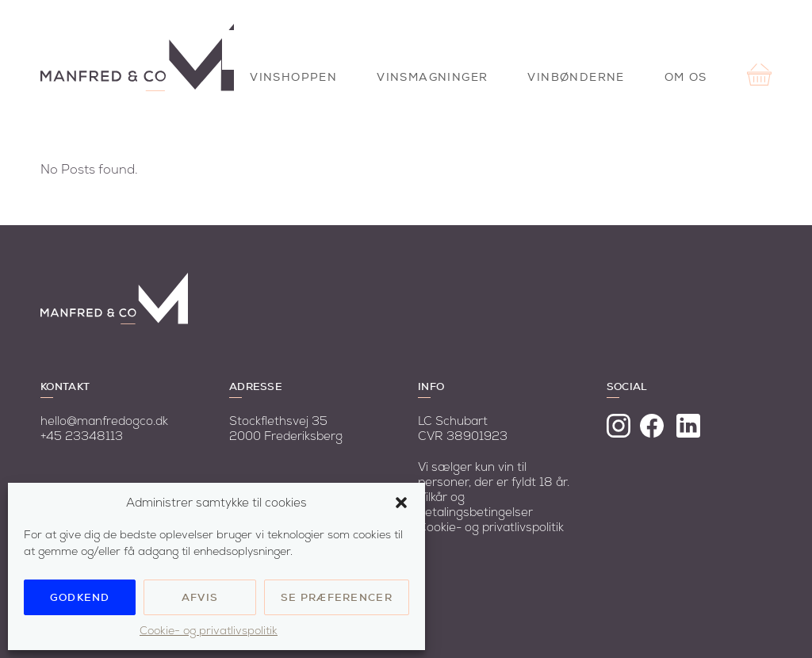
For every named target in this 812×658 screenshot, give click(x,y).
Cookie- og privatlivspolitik (209, 631)
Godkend (80, 597)
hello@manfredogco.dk (104, 421)
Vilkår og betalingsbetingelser (475, 505)
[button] (401, 503)
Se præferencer (337, 597)
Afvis (200, 597)
